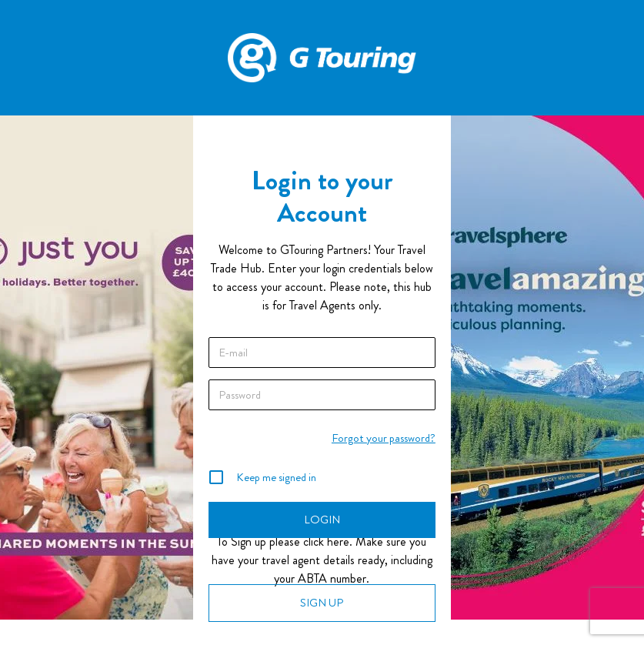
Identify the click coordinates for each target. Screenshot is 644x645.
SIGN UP (322, 603)
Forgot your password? (384, 438)
